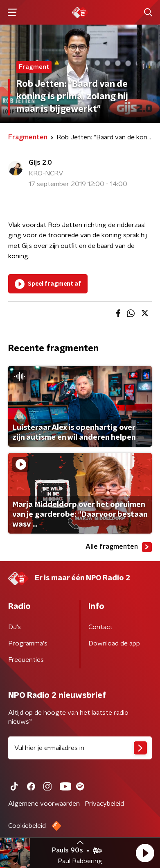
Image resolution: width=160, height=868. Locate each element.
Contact (100, 627)
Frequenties (26, 660)
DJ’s (15, 627)
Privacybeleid (104, 804)
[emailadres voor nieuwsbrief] (80, 748)
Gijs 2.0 (40, 163)
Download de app (114, 643)
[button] (145, 853)
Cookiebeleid (27, 826)
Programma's (28, 643)
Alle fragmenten (119, 547)
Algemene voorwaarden (44, 804)
